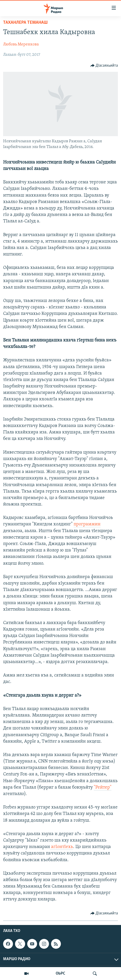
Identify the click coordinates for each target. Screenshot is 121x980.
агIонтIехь (62, 847)
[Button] (104, 66)
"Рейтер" (103, 787)
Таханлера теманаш (25, 23)
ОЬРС (60, 974)
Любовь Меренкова (21, 44)
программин (87, 524)
